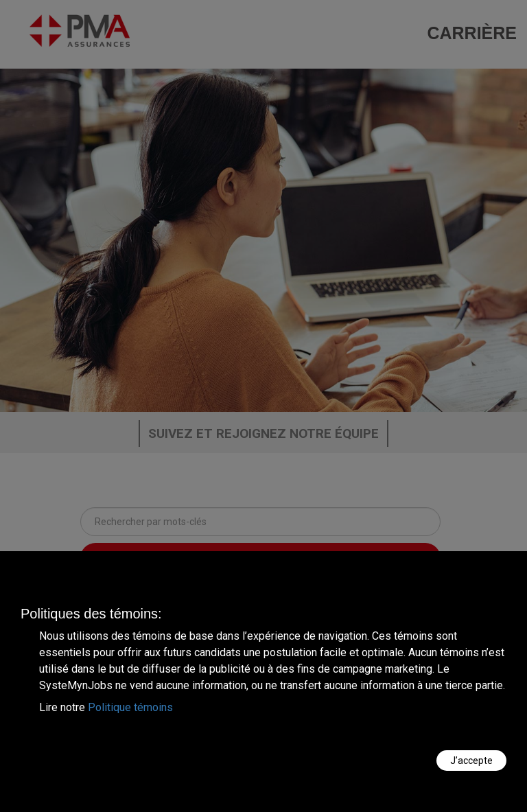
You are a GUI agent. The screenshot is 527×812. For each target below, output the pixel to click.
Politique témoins (130, 707)
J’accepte (471, 761)
